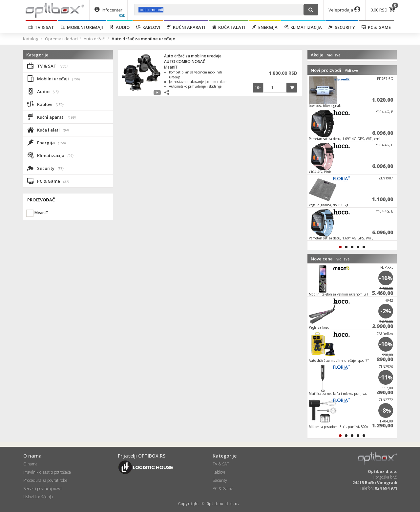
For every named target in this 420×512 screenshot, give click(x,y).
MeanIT (171, 67)
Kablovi (148, 27)
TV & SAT (41, 27)
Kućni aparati (186, 27)
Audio (120, 27)
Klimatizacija (303, 27)
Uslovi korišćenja (38, 497)
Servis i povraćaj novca (43, 489)
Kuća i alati (229, 27)
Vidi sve (334, 55)
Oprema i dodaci (61, 39)
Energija (265, 27)
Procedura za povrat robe (45, 480)
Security (342, 27)
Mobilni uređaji (82, 27)
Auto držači (95, 39)
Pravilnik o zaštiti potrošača (47, 472)
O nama (30, 464)
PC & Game (376, 27)
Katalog (31, 39)
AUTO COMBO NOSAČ (185, 61)
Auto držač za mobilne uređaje (193, 56)
